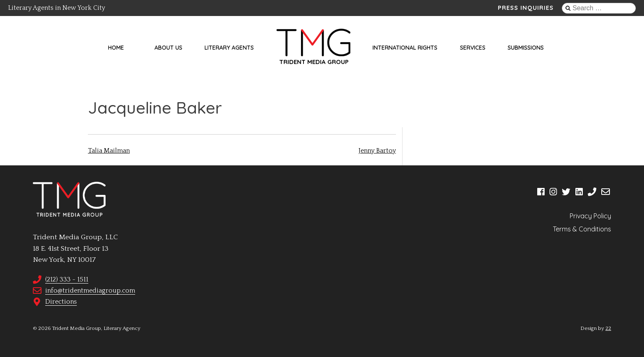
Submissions (526, 48)
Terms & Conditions (582, 229)
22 (608, 328)
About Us (168, 48)
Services (473, 48)
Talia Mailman (109, 151)
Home (116, 48)
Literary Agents (229, 48)
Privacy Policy (590, 216)
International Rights (405, 48)
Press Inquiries (526, 8)
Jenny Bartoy (377, 151)
